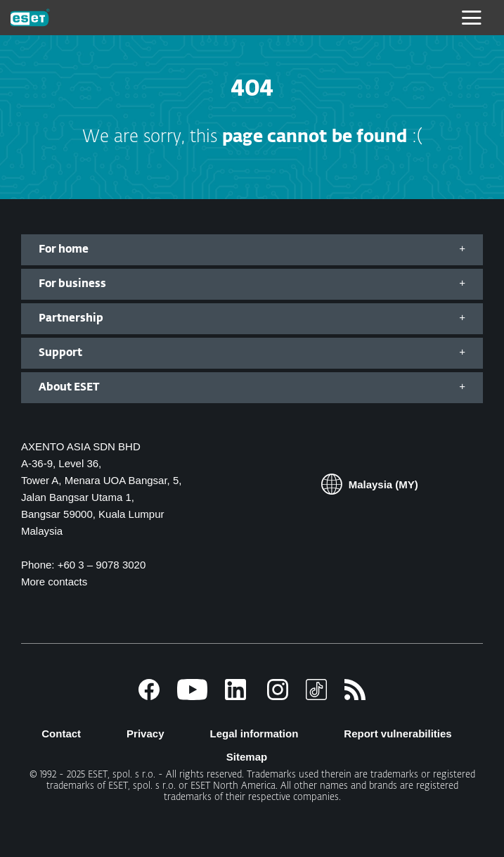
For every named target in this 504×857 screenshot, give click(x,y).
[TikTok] (316, 696)
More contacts (54, 582)
